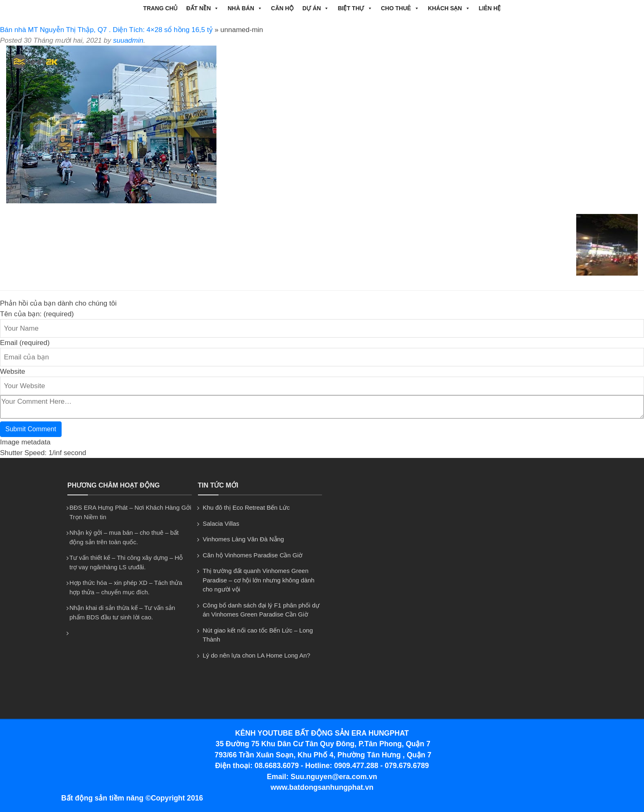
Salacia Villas (221, 523)
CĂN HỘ (282, 8)
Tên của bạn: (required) (37, 314)
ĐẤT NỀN (202, 8)
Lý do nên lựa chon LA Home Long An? (257, 655)
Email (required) (25, 343)
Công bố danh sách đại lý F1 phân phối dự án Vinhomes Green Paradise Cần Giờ (261, 610)
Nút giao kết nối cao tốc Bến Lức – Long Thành (258, 635)
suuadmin (128, 40)
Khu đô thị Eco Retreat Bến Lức (246, 507)
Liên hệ (490, 8)
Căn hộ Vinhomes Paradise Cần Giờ (253, 555)
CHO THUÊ (400, 8)
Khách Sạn (449, 8)
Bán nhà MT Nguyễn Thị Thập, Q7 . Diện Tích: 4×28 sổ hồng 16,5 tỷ (106, 30)
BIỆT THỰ (355, 8)
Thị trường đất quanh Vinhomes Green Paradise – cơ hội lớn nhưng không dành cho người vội (259, 580)
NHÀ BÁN (245, 8)
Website (13, 371)
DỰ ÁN (316, 8)
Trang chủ (161, 8)
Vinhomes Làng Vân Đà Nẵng (244, 539)
